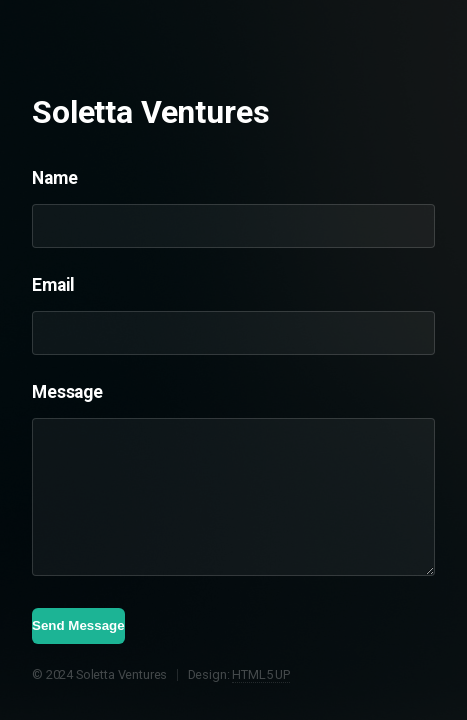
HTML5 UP (261, 674)
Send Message (78, 625)
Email (53, 285)
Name (54, 178)
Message (67, 392)
